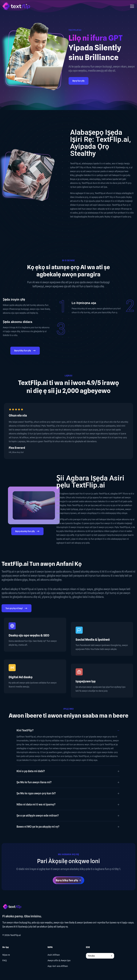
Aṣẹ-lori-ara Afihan (58, 966)
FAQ (5, 960)
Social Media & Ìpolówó (93, 640)
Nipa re (6, 955)
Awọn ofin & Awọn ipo (59, 960)
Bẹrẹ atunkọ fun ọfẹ (27, 532)
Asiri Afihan (54, 955)
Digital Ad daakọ (21, 677)
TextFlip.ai (16, 935)
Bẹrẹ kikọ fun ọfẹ (25, 351)
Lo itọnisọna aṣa (84, 303)
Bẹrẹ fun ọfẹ (79, 81)
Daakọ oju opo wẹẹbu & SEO (29, 635)
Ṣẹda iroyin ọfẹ (14, 299)
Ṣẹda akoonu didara (18, 322)
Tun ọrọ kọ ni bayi (17, 609)
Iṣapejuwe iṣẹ (86, 681)
